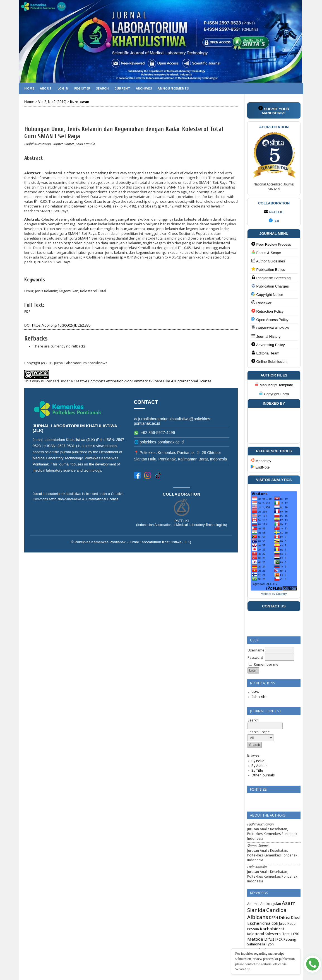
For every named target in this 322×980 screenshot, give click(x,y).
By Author (259, 766)
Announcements (173, 88)
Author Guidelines (268, 261)
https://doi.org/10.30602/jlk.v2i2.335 (61, 325)
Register (82, 88)
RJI (274, 221)
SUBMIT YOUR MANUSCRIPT (274, 110)
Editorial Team (265, 353)
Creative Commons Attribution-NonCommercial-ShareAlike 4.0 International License (143, 381)
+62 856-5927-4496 (155, 433)
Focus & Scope (266, 253)
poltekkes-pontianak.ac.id (162, 442)
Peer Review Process (271, 244)
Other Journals (263, 775)
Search (102, 88)
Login (63, 88)
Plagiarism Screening (271, 278)
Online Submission (269, 361)
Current (122, 88)
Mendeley (261, 461)
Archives (144, 88)
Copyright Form (274, 394)
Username (256, 650)
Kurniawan (80, 102)
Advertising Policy (268, 345)
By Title (257, 770)
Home (29, 88)
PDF (27, 312)
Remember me (266, 664)
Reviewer (261, 303)
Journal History (266, 336)
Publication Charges (270, 286)
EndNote (260, 467)
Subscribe (259, 697)
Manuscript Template (274, 385)
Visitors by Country (274, 594)
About (46, 88)
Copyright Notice (267, 294)
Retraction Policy (267, 311)
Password (255, 657)
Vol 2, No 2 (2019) (52, 102)
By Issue (258, 761)
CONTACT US (274, 606)
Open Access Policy (270, 319)
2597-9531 (67, 446)
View (255, 692)
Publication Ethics (268, 269)
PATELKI (274, 212)
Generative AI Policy (270, 328)
